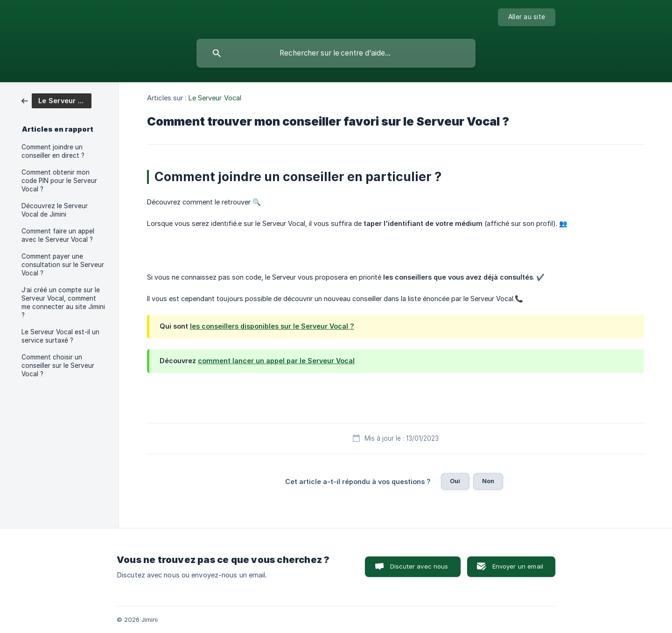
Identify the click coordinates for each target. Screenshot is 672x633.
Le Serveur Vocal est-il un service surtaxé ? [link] (60, 336)
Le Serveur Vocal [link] (215, 98)
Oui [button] (455, 481)
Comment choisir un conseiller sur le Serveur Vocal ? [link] (58, 366)
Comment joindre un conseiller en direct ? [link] (53, 151)
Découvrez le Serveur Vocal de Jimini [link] (55, 210)
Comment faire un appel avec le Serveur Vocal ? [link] (58, 235)
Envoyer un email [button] (518, 566)
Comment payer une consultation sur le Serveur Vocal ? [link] (63, 265)
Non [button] (488, 481)
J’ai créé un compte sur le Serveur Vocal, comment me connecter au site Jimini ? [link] (63, 302)
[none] (527, 17)
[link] (56, 100)
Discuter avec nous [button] (419, 566)
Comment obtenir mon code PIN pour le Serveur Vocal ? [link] (59, 181)
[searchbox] (336, 53)
